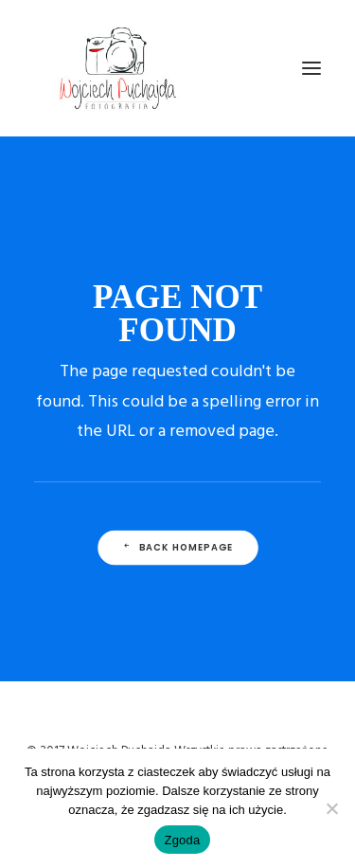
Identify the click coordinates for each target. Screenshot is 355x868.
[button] (311, 68)
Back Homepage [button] (177, 548)
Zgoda (182, 840)
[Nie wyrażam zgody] (331, 808)
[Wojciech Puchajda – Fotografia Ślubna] (119, 68)
